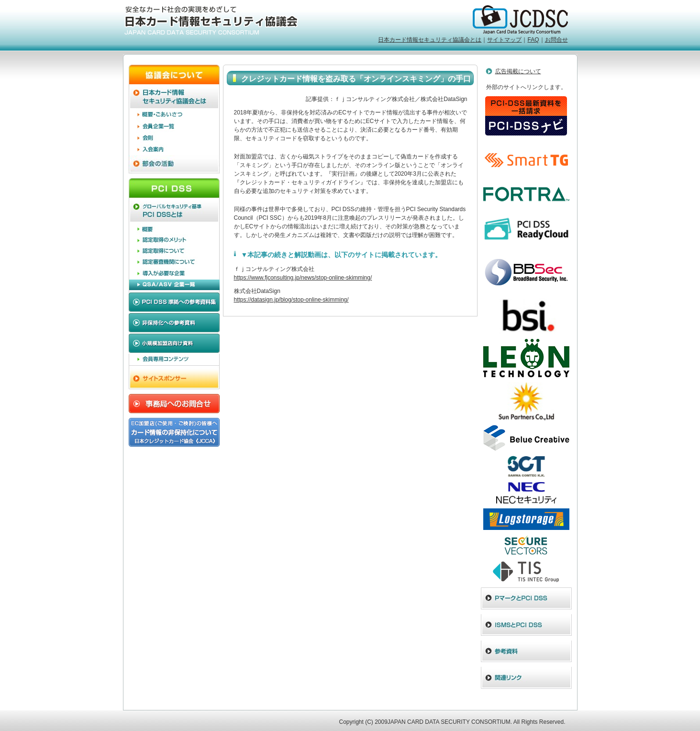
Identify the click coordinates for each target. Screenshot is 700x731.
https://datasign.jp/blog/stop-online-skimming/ (291, 300)
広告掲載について (518, 71)
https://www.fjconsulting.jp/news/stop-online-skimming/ (303, 278)
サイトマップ (504, 40)
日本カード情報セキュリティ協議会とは (430, 40)
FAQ (533, 40)
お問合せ (556, 40)
